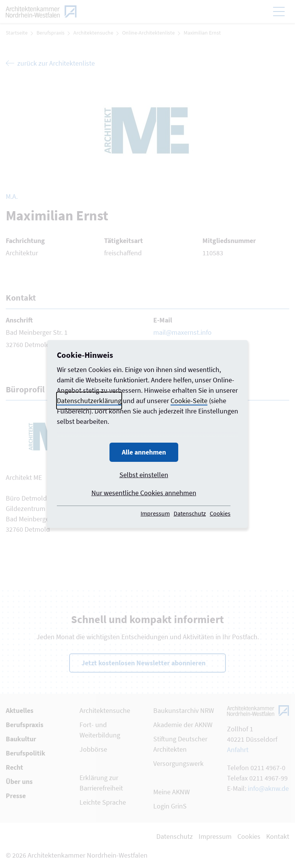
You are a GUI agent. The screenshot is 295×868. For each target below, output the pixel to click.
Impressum (155, 513)
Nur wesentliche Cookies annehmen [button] (144, 493)
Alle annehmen (144, 452)
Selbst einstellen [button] (144, 475)
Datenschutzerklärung (89, 401)
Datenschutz (190, 513)
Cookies (220, 513)
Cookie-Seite (189, 401)
